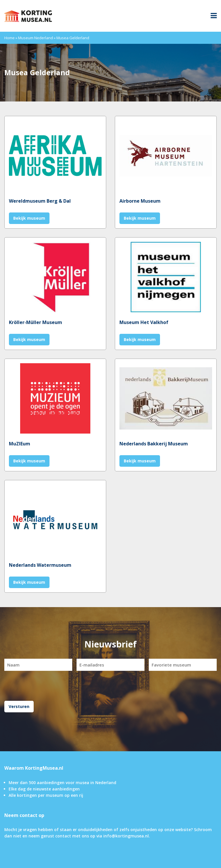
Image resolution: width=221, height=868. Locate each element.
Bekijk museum (29, 218)
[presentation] (110, 685)
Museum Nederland (36, 38)
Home (9, 38)
